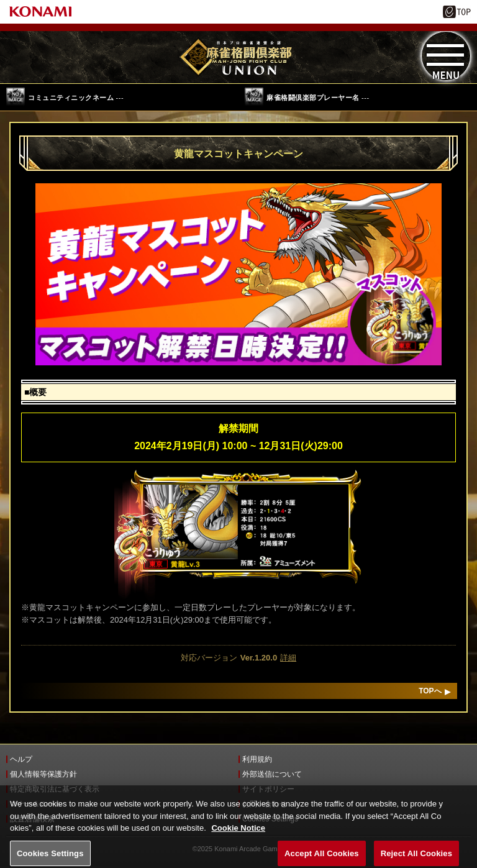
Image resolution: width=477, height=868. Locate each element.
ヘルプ (21, 759)
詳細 (288, 658)
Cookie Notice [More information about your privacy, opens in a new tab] (238, 835)
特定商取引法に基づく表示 (55, 789)
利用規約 (257, 759)
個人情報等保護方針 (43, 774)
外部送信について (272, 774)
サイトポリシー (268, 789)
